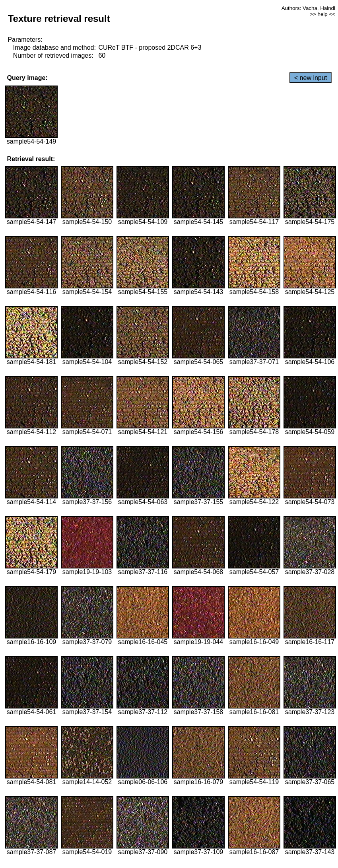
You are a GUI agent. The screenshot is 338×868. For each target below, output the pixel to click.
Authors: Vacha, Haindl (308, 8)
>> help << (322, 14)
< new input (311, 78)
